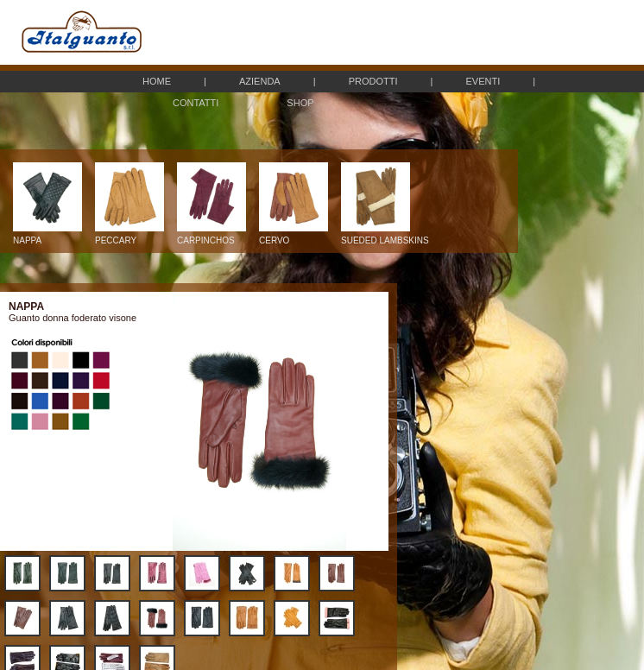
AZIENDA (260, 81)
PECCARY (129, 237)
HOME (157, 81)
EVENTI (483, 81)
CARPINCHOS (212, 237)
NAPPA (47, 237)
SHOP (300, 103)
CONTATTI (196, 103)
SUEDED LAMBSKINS (385, 237)
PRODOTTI (373, 81)
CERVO (294, 237)
